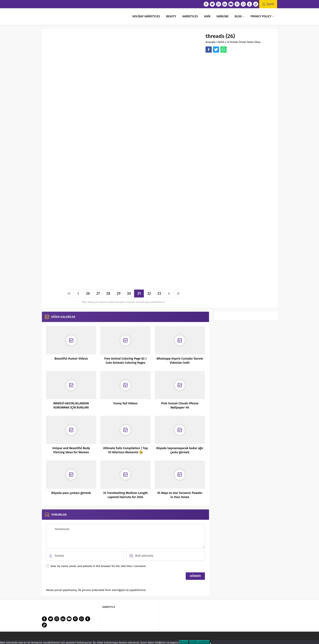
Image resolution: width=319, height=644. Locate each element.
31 (139, 294)
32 (149, 294)
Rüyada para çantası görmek (71, 493)
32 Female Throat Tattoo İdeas (244, 42)
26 (88, 294)
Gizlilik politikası (199, 642)
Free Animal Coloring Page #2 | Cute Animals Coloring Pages (126, 361)
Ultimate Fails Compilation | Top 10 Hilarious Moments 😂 (125, 450)
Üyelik (270, 4)
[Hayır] (210, 644)
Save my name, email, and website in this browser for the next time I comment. (98, 566)
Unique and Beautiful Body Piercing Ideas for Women (71, 450)
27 (98, 294)
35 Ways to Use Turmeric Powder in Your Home (180, 495)
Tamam (184, 642)
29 (119, 294)
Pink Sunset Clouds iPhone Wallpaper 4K (180, 405)
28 (108, 294)
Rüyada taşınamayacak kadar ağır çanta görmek (180, 450)
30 (129, 294)
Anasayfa (210, 42)
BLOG (221, 42)
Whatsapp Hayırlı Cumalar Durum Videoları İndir (180, 361)
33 (159, 294)
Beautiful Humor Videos (71, 359)
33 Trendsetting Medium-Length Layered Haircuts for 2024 (126, 495)
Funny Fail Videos (126, 403)
